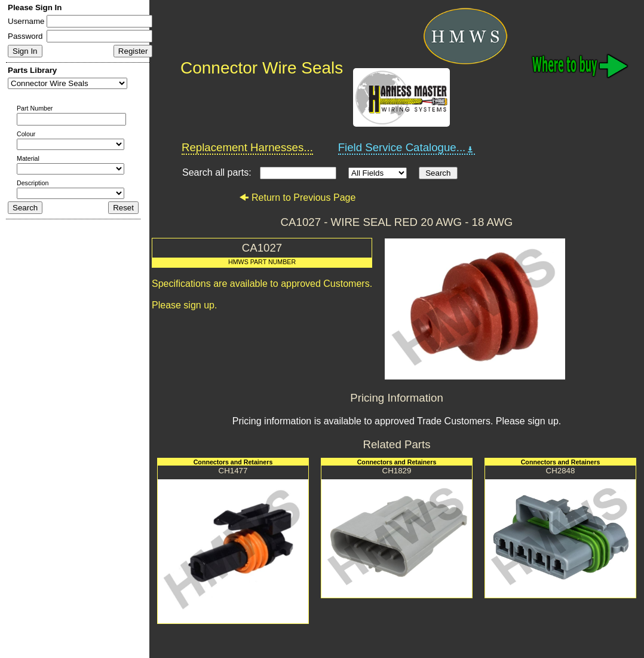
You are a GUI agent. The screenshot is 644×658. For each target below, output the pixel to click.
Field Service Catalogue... (407, 148)
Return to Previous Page (297, 198)
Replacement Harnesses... (247, 147)
